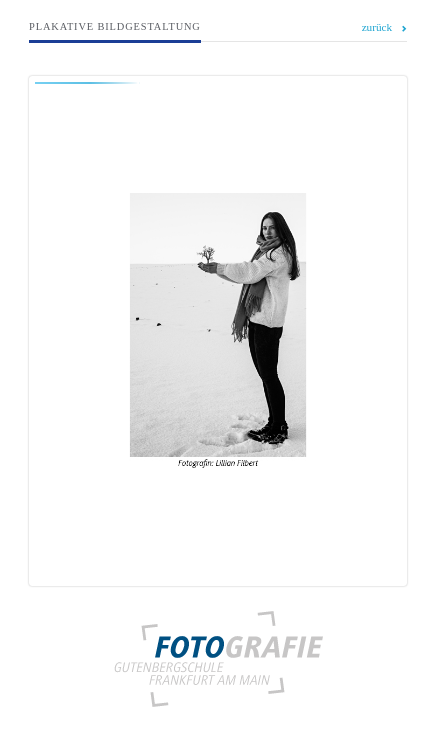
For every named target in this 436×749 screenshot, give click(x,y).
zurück (377, 27)
